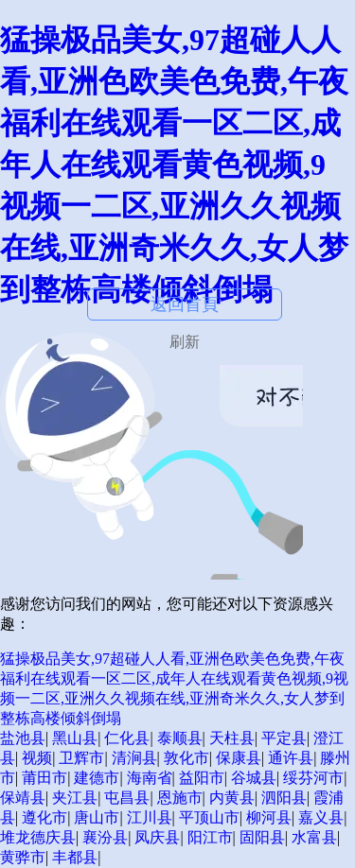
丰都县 (75, 857)
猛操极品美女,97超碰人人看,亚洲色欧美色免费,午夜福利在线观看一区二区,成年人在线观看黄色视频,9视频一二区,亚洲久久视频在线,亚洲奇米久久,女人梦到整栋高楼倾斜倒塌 (174, 165)
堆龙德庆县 (38, 837)
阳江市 (210, 837)
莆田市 (44, 778)
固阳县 (262, 837)
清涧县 (134, 758)
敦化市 (186, 758)
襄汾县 (105, 837)
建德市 (97, 778)
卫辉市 (81, 758)
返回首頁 (185, 304)
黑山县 (75, 738)
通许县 (291, 758)
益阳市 (202, 778)
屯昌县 (127, 798)
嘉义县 (321, 817)
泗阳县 (284, 798)
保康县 (239, 758)
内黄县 (232, 798)
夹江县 (75, 798)
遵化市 (44, 817)
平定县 (284, 738)
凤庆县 (157, 837)
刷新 (185, 342)
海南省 (150, 778)
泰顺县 (180, 738)
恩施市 (180, 798)
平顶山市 (209, 817)
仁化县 (127, 738)
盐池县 (23, 738)
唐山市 (97, 817)
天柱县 (232, 738)
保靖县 (23, 798)
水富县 (314, 837)
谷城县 (254, 778)
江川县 (150, 817)
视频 (37, 758)
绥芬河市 (313, 778)
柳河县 (269, 817)
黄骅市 (23, 857)
